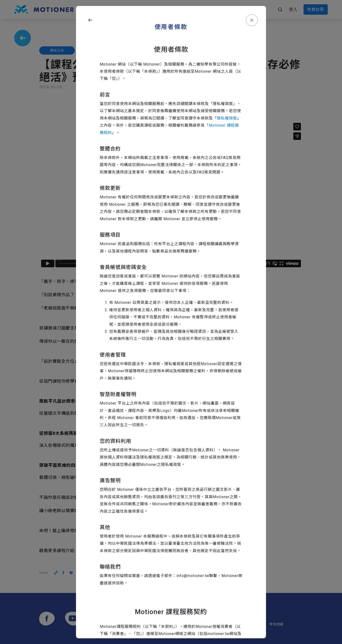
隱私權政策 (227, 118)
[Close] (252, 20)
